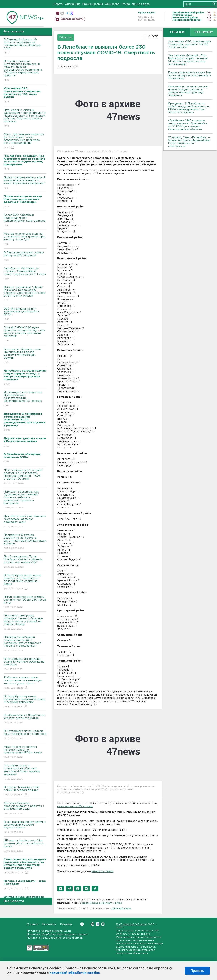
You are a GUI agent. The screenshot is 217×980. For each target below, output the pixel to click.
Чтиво (126, 4)
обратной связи (121, 908)
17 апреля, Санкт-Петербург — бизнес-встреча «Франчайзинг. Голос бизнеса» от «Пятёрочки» (189, 142)
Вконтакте (82, 924)
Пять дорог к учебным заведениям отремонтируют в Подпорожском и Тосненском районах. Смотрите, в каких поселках (25, 118)
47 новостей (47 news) (133, 924)
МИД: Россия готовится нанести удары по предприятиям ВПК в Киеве (25, 752)
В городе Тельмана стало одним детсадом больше (25, 791)
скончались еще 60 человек (75, 806)
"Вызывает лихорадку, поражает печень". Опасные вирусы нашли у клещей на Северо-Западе (25, 622)
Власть (58, 4)
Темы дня (177, 32)
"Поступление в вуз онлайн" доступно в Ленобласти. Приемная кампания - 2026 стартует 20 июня (25, 477)
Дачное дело (141, 4)
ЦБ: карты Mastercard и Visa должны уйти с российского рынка (25, 846)
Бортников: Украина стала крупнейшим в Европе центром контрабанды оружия (25, 356)
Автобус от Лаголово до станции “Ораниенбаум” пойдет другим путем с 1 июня (25, 274)
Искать (214, 4)
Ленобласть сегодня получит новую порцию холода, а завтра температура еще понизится (188, 91)
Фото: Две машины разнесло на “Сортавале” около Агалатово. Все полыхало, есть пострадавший (25, 141)
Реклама (66, 924)
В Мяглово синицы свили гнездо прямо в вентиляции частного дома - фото (25, 683)
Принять (197, 971)
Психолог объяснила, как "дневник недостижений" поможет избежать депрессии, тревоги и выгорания (25, 500)
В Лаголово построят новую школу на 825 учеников (25, 256)
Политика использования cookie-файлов (55, 938)
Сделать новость (72, 19)
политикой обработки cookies (75, 973)
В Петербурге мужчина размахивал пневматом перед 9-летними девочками (25, 702)
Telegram (98, 924)
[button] (61, 889)
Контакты (49, 924)
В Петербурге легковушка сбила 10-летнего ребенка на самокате (25, 664)
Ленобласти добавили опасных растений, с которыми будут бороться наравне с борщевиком (25, 644)
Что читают (204, 32)
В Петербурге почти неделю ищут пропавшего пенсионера (25, 735)
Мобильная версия (58, 13)
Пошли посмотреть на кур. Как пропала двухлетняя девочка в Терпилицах (190, 75)
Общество (112, 4)
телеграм (67, 13)
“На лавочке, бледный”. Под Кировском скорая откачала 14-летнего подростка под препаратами (188, 60)
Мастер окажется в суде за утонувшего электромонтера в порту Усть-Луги (25, 239)
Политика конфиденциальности (49, 931)
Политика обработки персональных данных (57, 934)
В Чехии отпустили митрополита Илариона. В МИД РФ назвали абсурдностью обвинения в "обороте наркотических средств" (25, 71)
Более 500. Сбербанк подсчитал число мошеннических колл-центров (25, 220)
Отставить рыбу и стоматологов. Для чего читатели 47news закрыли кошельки (25, 772)
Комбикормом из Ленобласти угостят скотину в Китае (25, 719)
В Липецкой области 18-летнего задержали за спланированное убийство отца (25, 46)
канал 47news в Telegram (97, 903)
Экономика (73, 4)
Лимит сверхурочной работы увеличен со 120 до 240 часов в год (25, 602)
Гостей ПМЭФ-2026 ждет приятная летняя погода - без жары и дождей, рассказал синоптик (25, 334)
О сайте (32, 924)
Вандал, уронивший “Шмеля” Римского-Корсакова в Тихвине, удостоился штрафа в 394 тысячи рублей (25, 294)
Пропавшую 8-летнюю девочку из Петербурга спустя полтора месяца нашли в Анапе (25, 542)
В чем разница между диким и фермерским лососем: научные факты (25, 827)
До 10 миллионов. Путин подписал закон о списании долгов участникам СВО (25, 562)
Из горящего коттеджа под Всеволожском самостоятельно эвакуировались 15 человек (25, 399)
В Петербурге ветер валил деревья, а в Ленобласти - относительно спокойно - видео (25, 582)
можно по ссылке (103, 871)
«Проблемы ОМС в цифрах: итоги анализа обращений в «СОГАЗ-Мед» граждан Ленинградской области (188, 125)
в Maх (118, 903)
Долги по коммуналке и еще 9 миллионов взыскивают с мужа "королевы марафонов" (25, 183)
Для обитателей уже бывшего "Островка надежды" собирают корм (25, 522)
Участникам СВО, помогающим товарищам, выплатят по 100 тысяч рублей (189, 44)
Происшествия (93, 4)
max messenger (71, 13)
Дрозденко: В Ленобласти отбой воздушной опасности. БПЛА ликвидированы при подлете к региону (189, 108)
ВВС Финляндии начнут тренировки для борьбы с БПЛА (25, 314)
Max (103, 924)
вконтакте (62, 13)
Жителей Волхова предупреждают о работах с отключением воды (25, 809)
